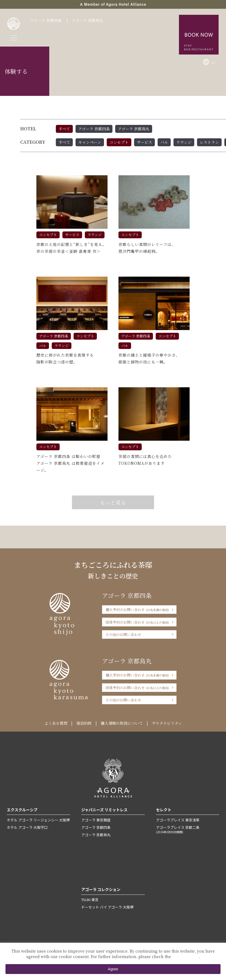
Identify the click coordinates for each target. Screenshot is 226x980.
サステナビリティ (167, 723)
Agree (113, 969)
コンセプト (119, 142)
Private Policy (185, 956)
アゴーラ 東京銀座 (96, 820)
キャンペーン (90, 142)
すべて (64, 129)
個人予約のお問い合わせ (137, 610)
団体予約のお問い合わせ (137, 622)
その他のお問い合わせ (123, 634)
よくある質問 (56, 723)
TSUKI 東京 (90, 900)
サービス (144, 142)
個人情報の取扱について (122, 723)
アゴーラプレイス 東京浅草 (178, 820)
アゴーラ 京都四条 (46, 20)
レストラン (209, 142)
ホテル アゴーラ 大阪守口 (27, 827)
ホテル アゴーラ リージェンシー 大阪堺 (38, 820)
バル (164, 142)
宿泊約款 (84, 723)
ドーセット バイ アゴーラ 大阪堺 (107, 907)
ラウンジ (184, 142)
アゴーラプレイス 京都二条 (188, 829)
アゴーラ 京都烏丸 (87, 20)
